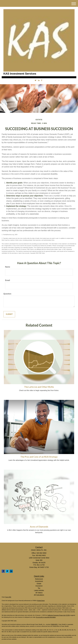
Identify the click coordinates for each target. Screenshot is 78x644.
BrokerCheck (41, 601)
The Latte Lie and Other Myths (39, 387)
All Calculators (39, 595)
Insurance (39, 586)
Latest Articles (39, 590)
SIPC (56, 624)
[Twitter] (36, 80)
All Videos (39, 593)
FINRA (53, 624)
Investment (39, 581)
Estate (39, 584)
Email (8, 280)
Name (8, 267)
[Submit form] (9, 314)
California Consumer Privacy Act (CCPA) (59, 615)
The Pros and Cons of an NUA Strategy (39, 457)
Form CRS (8, 597)
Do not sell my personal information (46, 617)
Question (7, 294)
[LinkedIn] (39, 80)
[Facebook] (42, 80)
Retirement (39, 579)
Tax (39, 588)
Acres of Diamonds (39, 527)
